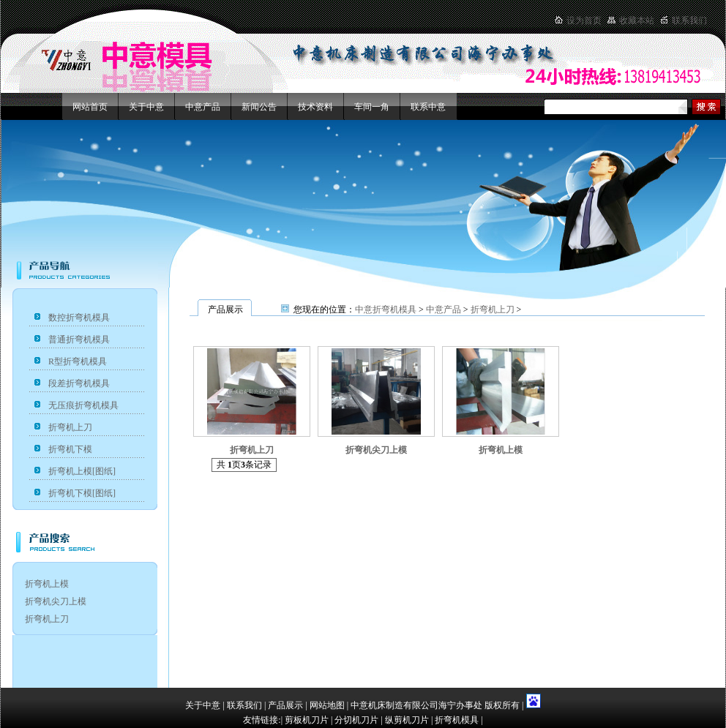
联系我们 (689, 20)
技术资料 (315, 107)
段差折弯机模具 (79, 383)
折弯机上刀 (70, 427)
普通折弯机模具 (79, 339)
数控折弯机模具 (79, 318)
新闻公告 (259, 107)
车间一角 (372, 107)
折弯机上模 (47, 584)
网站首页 (90, 107)
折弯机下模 (70, 449)
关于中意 (146, 107)
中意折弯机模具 (386, 309)
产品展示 (285, 705)
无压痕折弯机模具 (83, 405)
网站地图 (327, 705)
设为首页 (584, 20)
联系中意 (428, 107)
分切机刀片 (356, 720)
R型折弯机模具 (78, 361)
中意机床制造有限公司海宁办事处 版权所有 (436, 705)
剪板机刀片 (307, 720)
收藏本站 (637, 20)
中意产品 (203, 107)
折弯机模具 (457, 720)
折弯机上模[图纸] (82, 471)
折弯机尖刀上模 (56, 601)
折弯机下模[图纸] (82, 493)
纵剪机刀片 (407, 720)
